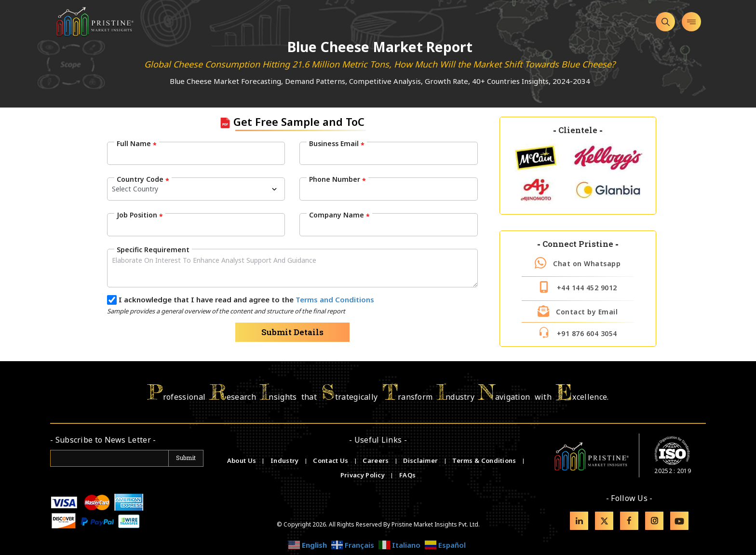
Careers (376, 460)
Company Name (339, 215)
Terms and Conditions (335, 299)
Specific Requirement (153, 250)
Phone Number (337, 179)
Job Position (140, 215)
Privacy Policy (364, 475)
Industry (284, 460)
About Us (243, 460)
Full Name (137, 144)
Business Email (337, 144)
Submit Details (292, 332)
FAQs (407, 475)
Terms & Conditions (485, 460)
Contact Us (331, 460)
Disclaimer (421, 460)
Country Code (143, 179)
